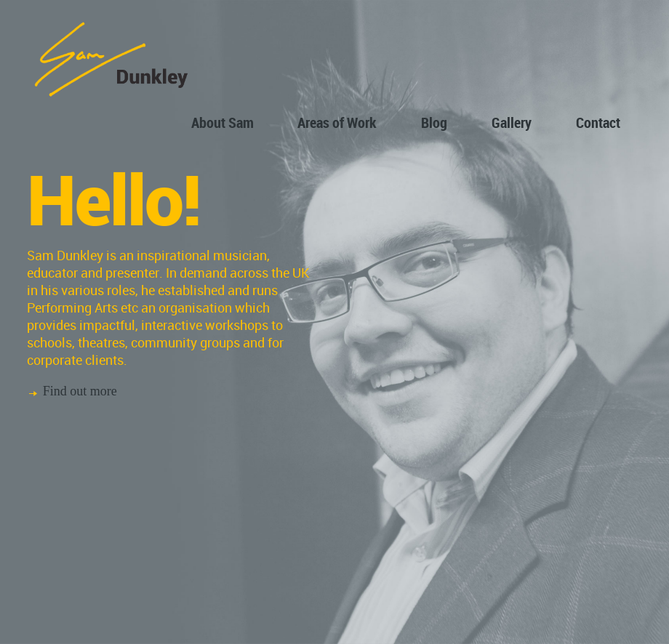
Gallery (512, 122)
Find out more (80, 391)
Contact (598, 122)
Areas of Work (337, 122)
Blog (434, 122)
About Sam (223, 122)
